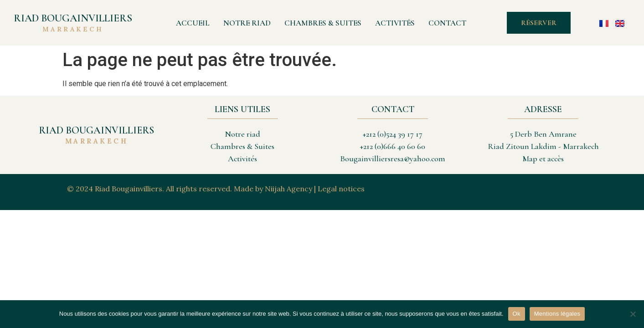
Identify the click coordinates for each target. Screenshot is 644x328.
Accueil (193, 23)
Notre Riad (247, 23)
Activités (395, 23)
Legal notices (341, 189)
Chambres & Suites (323, 23)
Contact (447, 23)
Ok (517, 314)
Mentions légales (557, 314)
